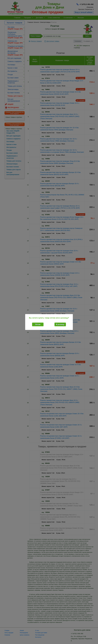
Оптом (38, 324)
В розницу (60, 324)
